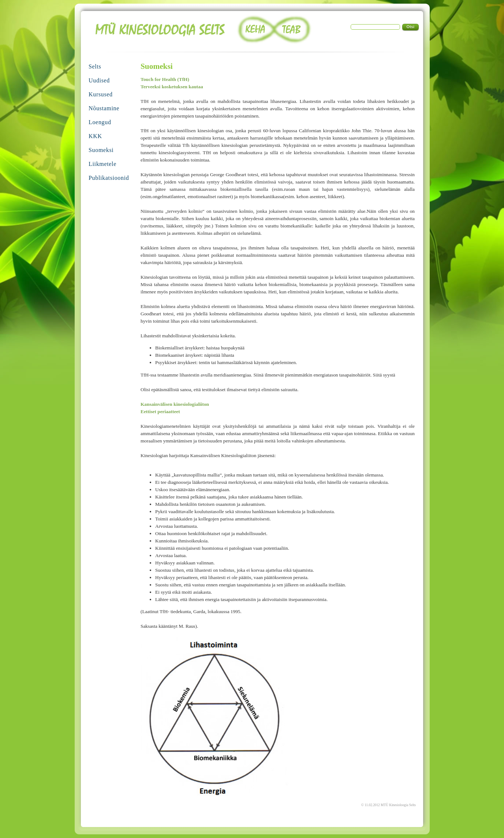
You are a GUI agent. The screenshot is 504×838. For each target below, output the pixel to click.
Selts (95, 66)
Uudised (99, 80)
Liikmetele (102, 164)
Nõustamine (104, 108)
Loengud (100, 122)
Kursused (101, 94)
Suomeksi (101, 150)
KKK (95, 136)
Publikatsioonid (109, 178)
